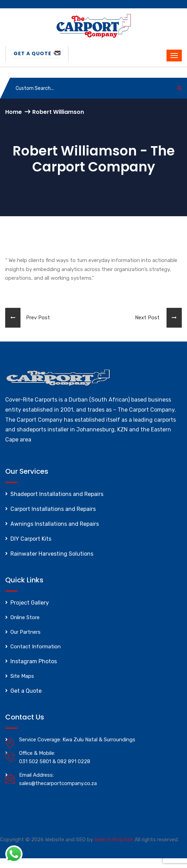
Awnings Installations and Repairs (55, 524)
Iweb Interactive (114, 840)
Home (14, 112)
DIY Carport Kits (31, 539)
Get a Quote (37, 53)
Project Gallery (30, 603)
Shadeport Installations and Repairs (57, 494)
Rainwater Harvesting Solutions (52, 554)
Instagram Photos (34, 661)
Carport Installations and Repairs (53, 509)
